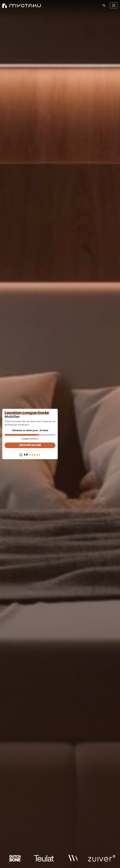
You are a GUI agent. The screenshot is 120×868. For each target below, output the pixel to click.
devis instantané (30, 445)
